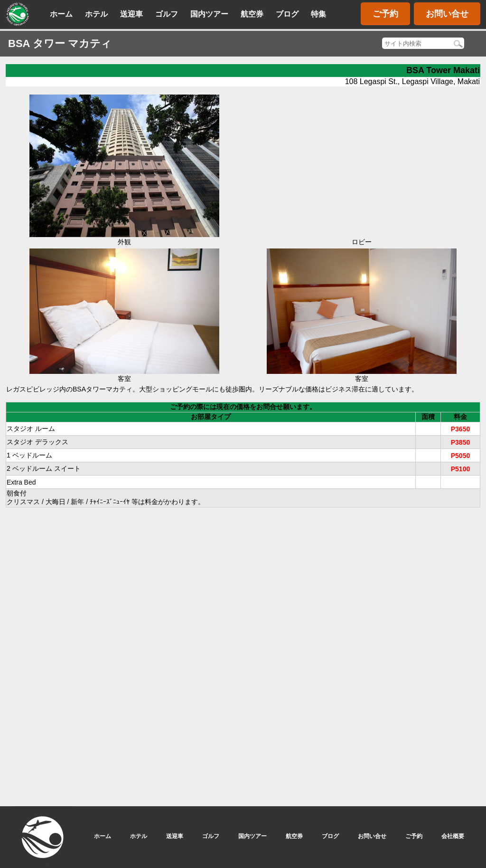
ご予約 (385, 14)
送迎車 (131, 14)
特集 (318, 14)
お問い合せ (447, 14)
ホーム (61, 14)
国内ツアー (209, 14)
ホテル (96, 14)
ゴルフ (167, 14)
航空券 (252, 14)
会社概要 (453, 836)
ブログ (287, 14)
